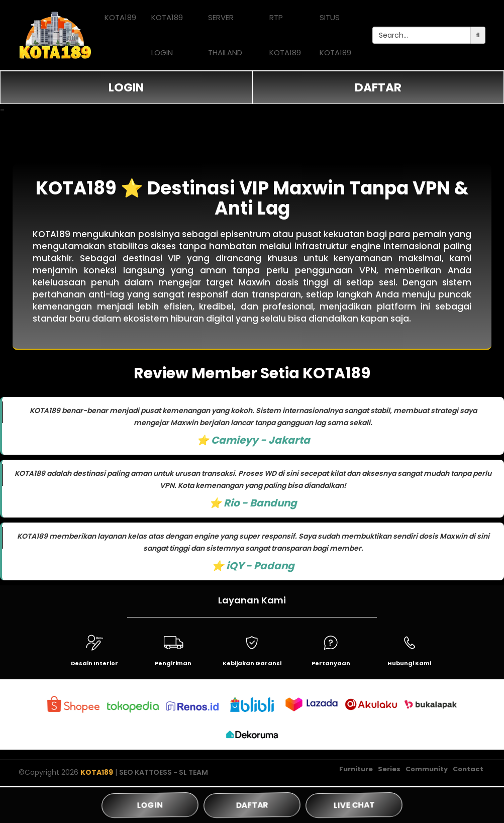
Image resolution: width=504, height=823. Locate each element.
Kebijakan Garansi (252, 663)
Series (389, 771)
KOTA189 (120, 17)
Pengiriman (173, 663)
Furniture (356, 771)
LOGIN (126, 87)
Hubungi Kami (409, 663)
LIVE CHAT (354, 805)
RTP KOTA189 (285, 35)
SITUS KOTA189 (335, 35)
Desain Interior (94, 663)
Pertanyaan (331, 663)
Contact (468, 771)
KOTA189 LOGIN (167, 35)
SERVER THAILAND (225, 35)
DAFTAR (378, 87)
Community (427, 771)
